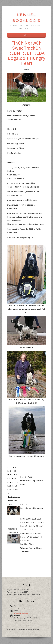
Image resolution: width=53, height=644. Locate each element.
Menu (27, 35)
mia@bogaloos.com (21, 613)
